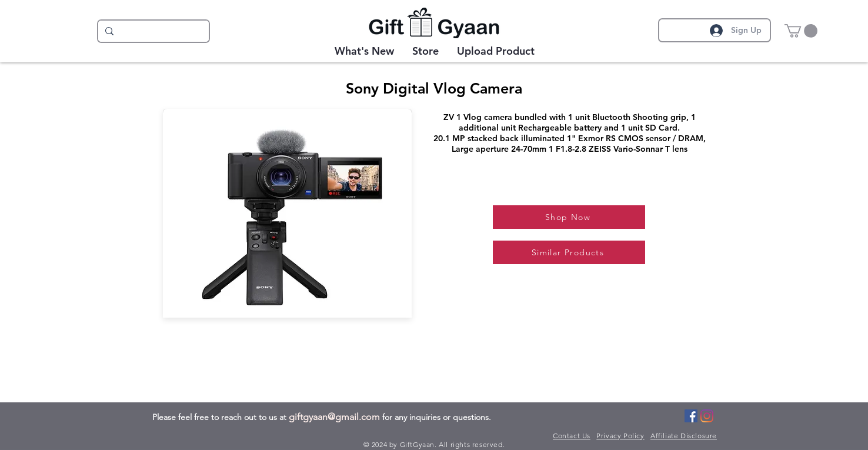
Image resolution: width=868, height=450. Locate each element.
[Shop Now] (569, 217)
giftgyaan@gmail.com (334, 417)
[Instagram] (707, 416)
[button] (801, 31)
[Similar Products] (569, 252)
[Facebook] (691, 416)
